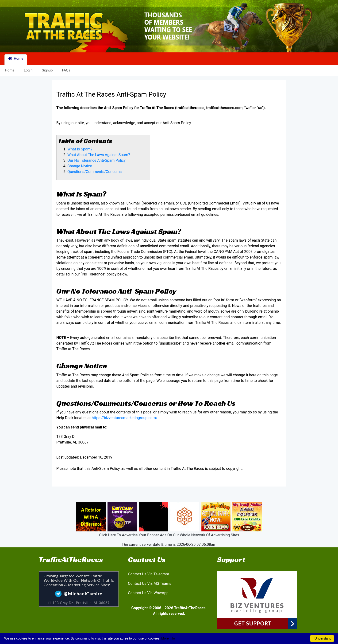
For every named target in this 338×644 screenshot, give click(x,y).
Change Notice (80, 166)
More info (168, 638)
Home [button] (16, 59)
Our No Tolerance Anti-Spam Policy (96, 160)
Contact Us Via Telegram (148, 574)
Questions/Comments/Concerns (94, 172)
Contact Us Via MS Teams (150, 583)
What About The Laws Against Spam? (99, 155)
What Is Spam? (80, 149)
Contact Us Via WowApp (148, 593)
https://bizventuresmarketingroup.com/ (125, 418)
